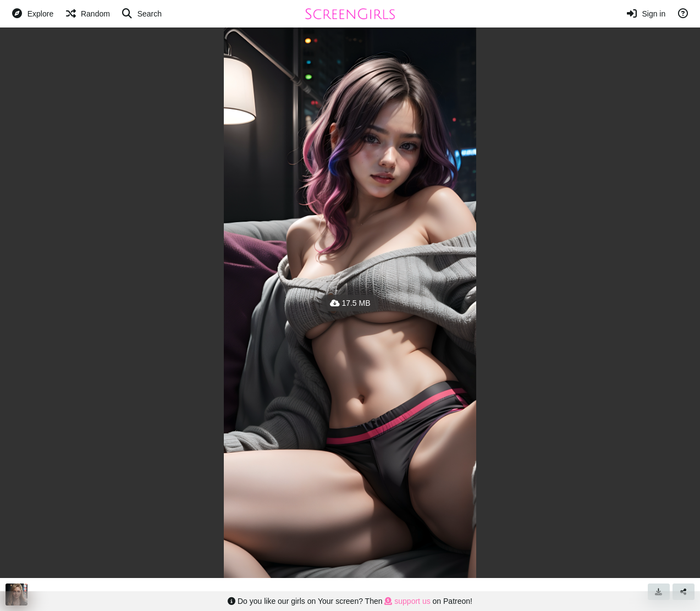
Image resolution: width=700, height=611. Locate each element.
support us (407, 601)
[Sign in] (646, 14)
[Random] (87, 14)
